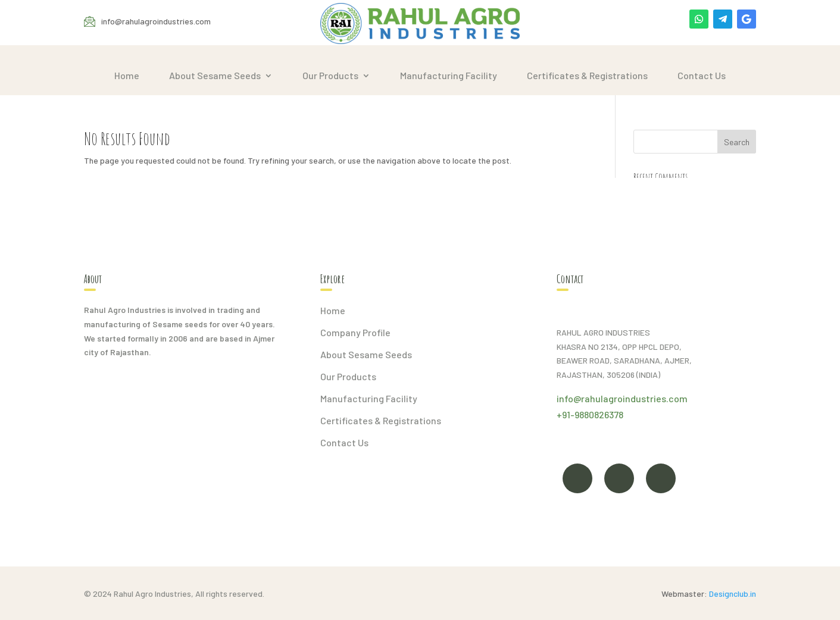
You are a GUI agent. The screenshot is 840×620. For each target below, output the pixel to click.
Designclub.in (733, 594)
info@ (569, 398)
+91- (566, 414)
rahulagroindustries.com (634, 398)
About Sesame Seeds (215, 76)
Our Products (330, 76)
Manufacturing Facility (449, 76)
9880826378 (599, 414)
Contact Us (702, 76)
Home (127, 76)
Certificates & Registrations (587, 76)
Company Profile (355, 332)
